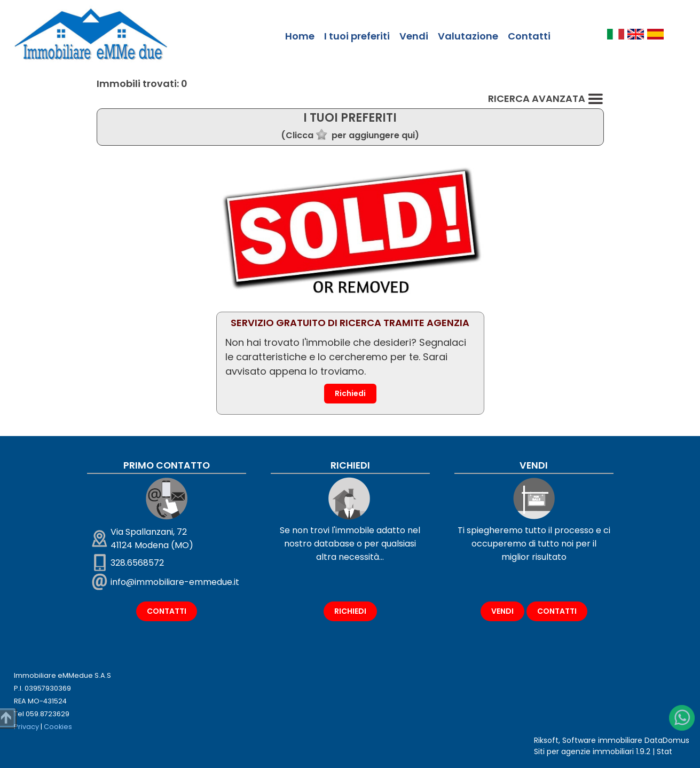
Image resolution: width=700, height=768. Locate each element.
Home (300, 36)
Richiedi (350, 393)
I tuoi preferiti (357, 36)
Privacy (26, 727)
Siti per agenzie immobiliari (584, 751)
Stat (664, 751)
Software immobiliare (602, 740)
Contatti (529, 36)
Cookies (58, 727)
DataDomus (667, 740)
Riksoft (546, 740)
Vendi (414, 36)
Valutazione (468, 36)
